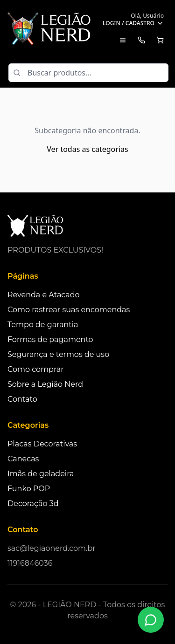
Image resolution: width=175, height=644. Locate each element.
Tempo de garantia (43, 325)
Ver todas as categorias (87, 149)
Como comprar (36, 369)
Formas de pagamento (50, 339)
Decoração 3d (33, 504)
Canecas (23, 459)
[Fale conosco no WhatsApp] (151, 620)
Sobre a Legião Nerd (45, 384)
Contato (22, 399)
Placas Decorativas (42, 444)
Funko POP (29, 489)
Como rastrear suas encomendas (69, 310)
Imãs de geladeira (41, 474)
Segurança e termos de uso (58, 354)
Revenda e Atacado (44, 295)
